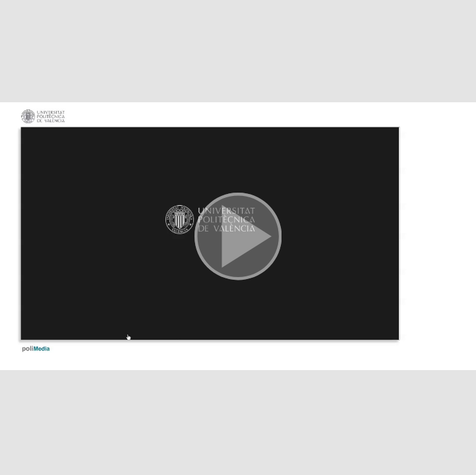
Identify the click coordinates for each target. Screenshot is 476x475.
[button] (238, 237)
